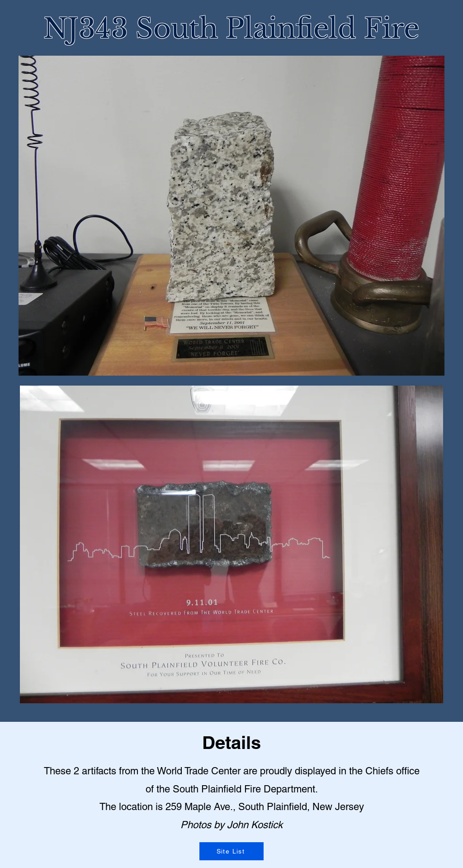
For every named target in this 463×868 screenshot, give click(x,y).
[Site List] (231, 851)
